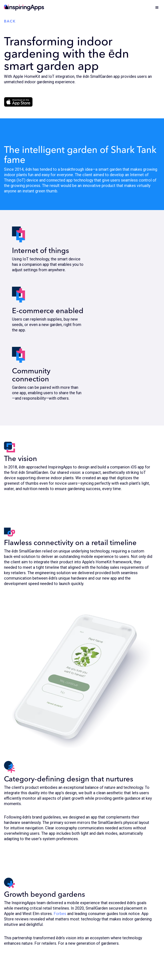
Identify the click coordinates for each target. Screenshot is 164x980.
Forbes (60, 914)
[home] (24, 8)
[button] (157, 8)
